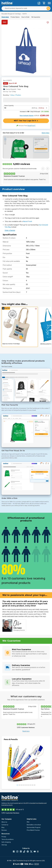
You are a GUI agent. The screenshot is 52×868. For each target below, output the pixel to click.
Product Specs (15, 17)
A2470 (25, 14)
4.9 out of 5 (31, 724)
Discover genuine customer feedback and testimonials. (20, 169)
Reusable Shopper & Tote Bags (11, 14)
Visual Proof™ (32, 126)
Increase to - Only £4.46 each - (34, 112)
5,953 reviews (22, 164)
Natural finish (27, 221)
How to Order (25, 17)
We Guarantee (36, 17)
